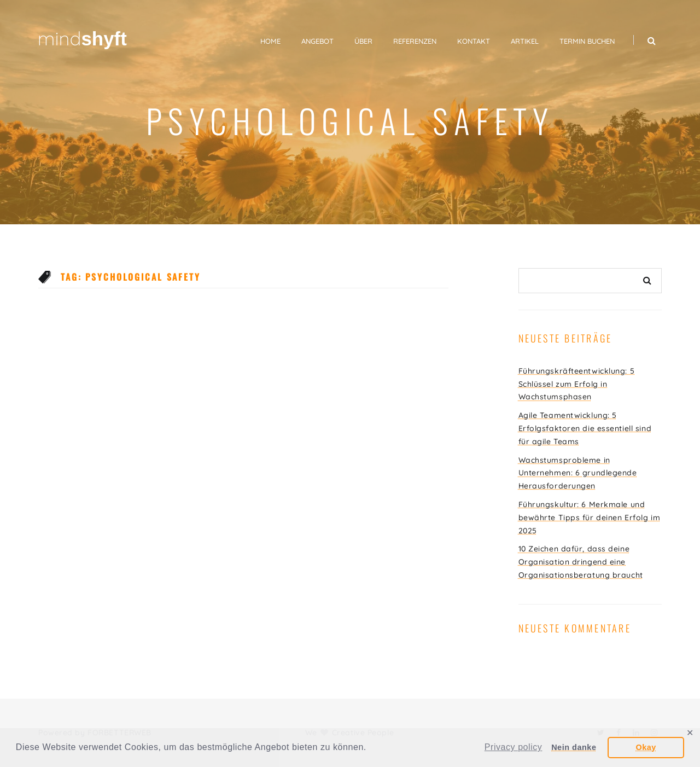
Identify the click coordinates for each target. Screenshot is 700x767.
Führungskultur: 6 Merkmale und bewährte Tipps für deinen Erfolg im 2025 (590, 518)
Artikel (525, 41)
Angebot (317, 41)
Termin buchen (587, 41)
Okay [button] (646, 747)
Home (270, 41)
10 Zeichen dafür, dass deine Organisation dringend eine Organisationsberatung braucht (581, 562)
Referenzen (415, 41)
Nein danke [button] (574, 747)
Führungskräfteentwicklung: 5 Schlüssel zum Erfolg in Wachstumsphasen (577, 384)
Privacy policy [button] (514, 747)
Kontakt (474, 41)
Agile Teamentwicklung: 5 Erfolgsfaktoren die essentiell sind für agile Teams (585, 428)
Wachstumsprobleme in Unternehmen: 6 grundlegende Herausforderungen (578, 473)
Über (363, 41)
